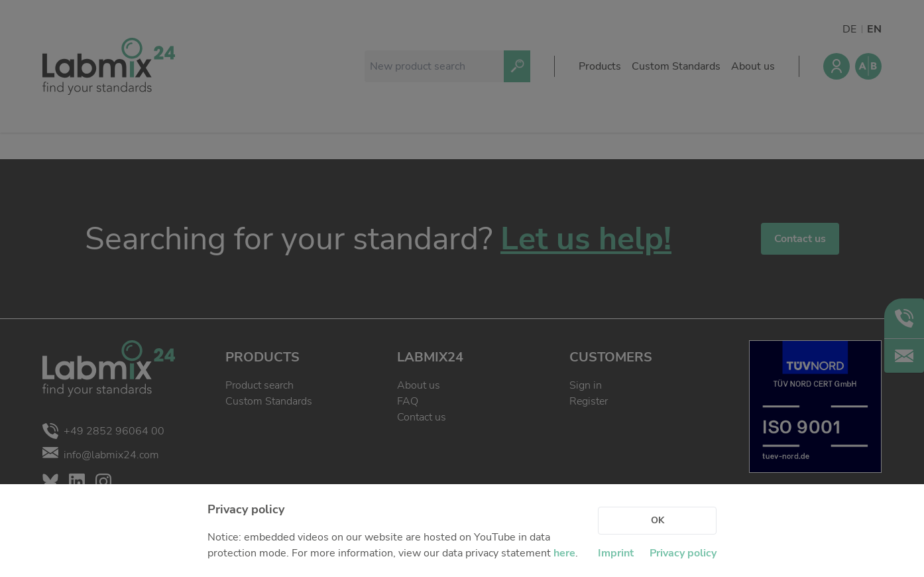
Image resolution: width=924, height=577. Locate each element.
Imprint (616, 553)
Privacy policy (683, 553)
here (564, 553)
